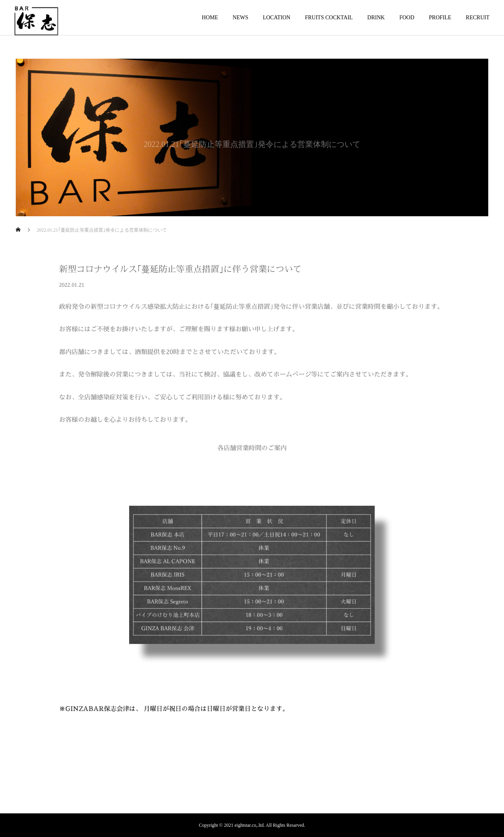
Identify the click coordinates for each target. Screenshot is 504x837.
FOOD (407, 18)
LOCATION (276, 18)
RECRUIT (478, 18)
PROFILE (440, 18)
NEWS (241, 18)
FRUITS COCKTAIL (329, 18)
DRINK (376, 18)
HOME (210, 18)
